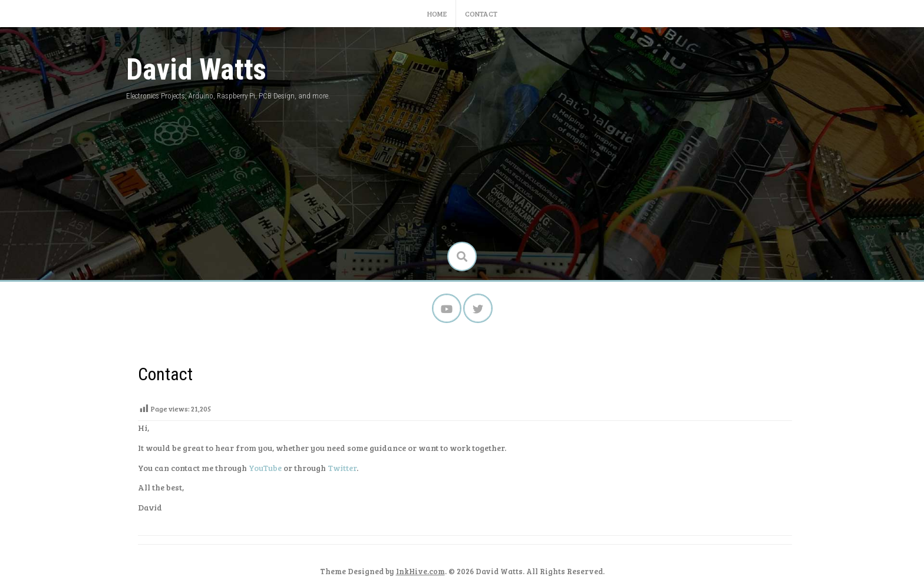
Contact (481, 14)
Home (437, 14)
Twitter (342, 468)
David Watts (196, 70)
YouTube (265, 468)
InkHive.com (420, 571)
